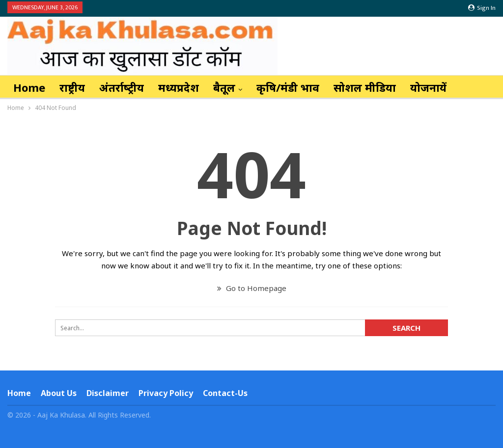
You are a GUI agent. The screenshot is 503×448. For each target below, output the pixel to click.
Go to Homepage (252, 288)
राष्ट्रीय (72, 87)
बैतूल (224, 87)
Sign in (482, 8)
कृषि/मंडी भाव (288, 87)
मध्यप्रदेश (179, 87)
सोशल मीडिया (365, 87)
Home (29, 87)
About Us (59, 393)
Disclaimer (108, 393)
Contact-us (225, 393)
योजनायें (428, 87)
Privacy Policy (166, 393)
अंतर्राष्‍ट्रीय (122, 87)
